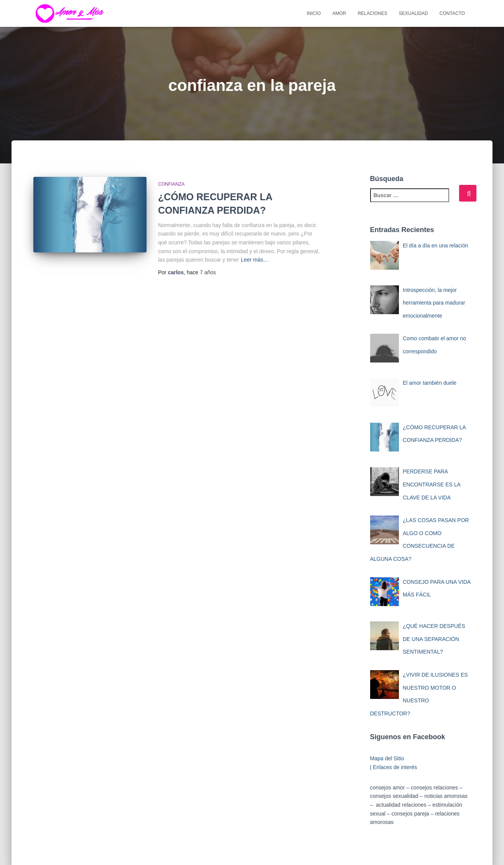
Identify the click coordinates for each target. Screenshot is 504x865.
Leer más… (255, 260)
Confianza (171, 184)
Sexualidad (413, 13)
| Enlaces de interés (394, 767)
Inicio (314, 13)
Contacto (452, 13)
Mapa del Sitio (387, 758)
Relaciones (372, 13)
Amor (339, 13)
